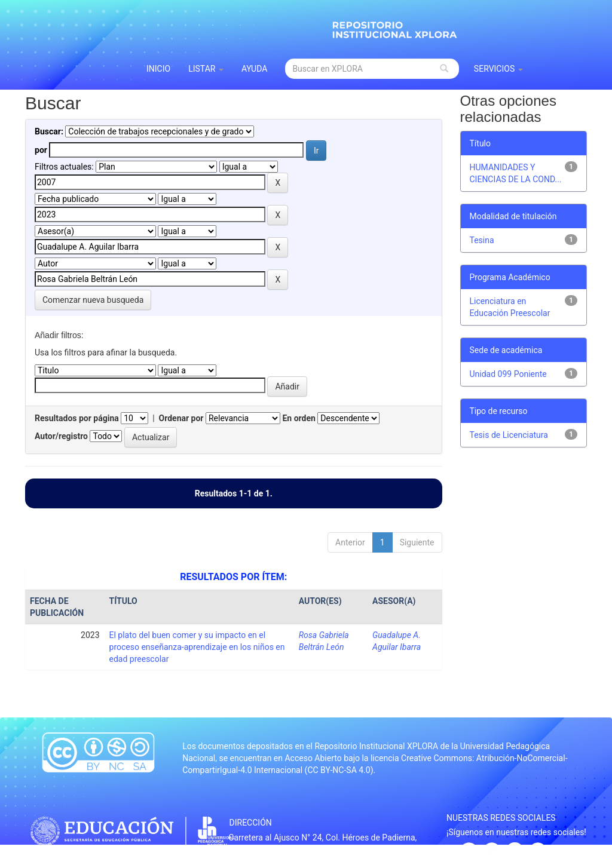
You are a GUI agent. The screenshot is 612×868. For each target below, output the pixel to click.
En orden (299, 418)
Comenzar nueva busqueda (93, 300)
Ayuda (255, 69)
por (41, 150)
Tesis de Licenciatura (509, 435)
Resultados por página (77, 418)
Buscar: (49, 131)
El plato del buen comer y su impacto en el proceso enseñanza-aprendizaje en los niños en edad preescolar (197, 647)
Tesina (482, 240)
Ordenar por (181, 418)
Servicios (498, 69)
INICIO (158, 69)
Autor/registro (61, 436)
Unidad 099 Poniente (508, 374)
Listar (206, 69)
